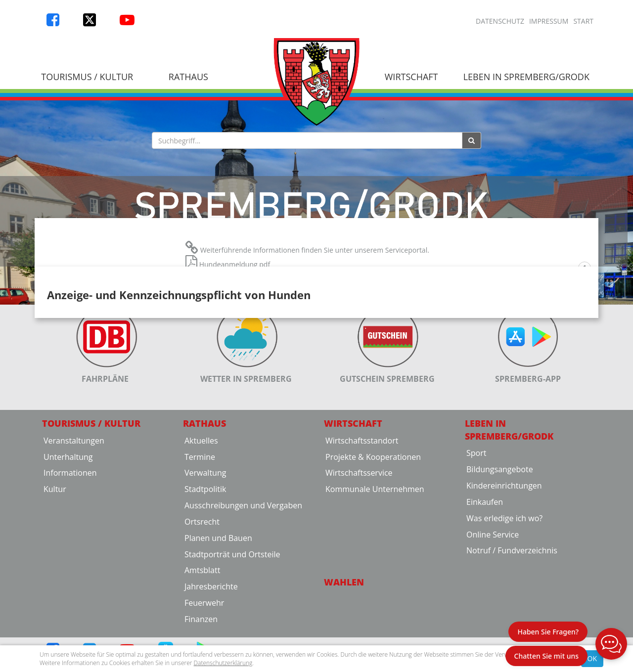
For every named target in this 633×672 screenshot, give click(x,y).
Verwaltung (205, 549)
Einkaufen (485, 579)
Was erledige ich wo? (504, 595)
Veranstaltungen (74, 517)
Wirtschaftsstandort (362, 517)
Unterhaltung (68, 533)
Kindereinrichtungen (504, 562)
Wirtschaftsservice (359, 549)
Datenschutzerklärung (223, 663)
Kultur (55, 566)
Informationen (70, 549)
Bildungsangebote (500, 546)
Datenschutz (500, 21)
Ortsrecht (202, 598)
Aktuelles (201, 517)
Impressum (549, 21)
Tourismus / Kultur (87, 77)
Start (583, 21)
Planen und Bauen (218, 615)
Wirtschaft (411, 77)
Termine (200, 533)
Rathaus (188, 77)
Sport (476, 530)
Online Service (493, 611)
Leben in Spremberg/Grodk (526, 77)
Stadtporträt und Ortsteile (232, 630)
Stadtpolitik (205, 566)
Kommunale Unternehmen (375, 566)
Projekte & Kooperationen (373, 533)
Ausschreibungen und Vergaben (243, 582)
